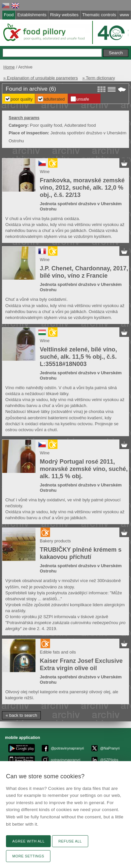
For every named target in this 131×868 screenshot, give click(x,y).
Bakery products (55, 541)
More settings (28, 856)
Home (9, 67)
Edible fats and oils (58, 652)
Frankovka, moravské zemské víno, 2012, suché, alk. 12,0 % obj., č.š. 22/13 (82, 188)
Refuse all (70, 841)
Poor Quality (22, 99)
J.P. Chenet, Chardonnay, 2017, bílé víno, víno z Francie (84, 272)
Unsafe (83, 99)
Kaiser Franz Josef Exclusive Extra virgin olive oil (81, 664)
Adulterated (54, 99)
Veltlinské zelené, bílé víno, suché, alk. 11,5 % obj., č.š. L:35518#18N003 (78, 357)
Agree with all (28, 841)
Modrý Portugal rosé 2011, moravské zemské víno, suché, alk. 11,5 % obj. (84, 469)
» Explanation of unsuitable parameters (41, 78)
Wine (45, 172)
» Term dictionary (98, 78)
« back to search (21, 715)
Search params (24, 118)
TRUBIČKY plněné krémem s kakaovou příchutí (81, 553)
